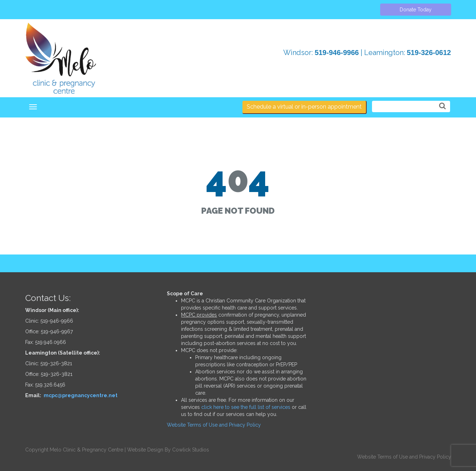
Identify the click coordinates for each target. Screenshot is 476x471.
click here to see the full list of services (246, 407)
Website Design (145, 450)
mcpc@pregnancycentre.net (81, 395)
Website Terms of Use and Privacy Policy (214, 425)
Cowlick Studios (191, 450)
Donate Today (416, 10)
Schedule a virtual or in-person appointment (304, 107)
